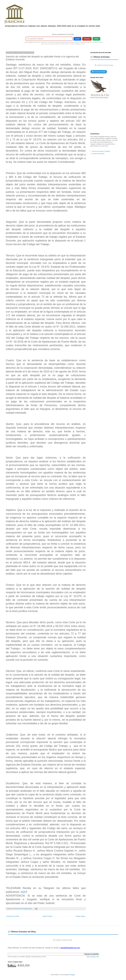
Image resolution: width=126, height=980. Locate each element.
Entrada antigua (80, 916)
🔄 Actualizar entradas (99, 72)
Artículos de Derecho (98, 154)
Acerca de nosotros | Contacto (101, 151)
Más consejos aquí (93, 957)
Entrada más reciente (13, 916)
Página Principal (47, 916)
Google (77, 39)
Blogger (73, 975)
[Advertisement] (104, 116)
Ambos (96, 39)
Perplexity (87, 39)
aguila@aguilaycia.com (70, 948)
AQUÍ (24, 892)
